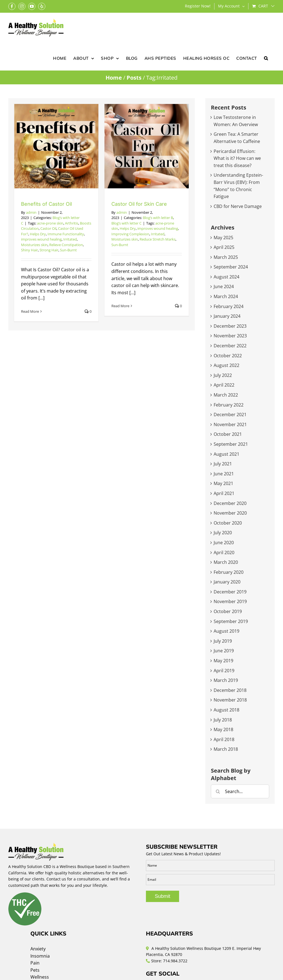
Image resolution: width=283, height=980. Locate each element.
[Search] (218, 791)
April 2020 (224, 552)
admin (31, 212)
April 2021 (224, 493)
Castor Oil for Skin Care (139, 204)
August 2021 (226, 454)
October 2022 (228, 356)
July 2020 (223, 533)
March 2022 (226, 395)
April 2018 (224, 739)
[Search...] (240, 791)
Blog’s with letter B (158, 218)
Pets (35, 970)
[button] (266, 58)
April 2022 (224, 385)
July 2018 (223, 720)
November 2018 (230, 700)
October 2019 (228, 611)
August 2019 (226, 631)
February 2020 (229, 572)
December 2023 (230, 326)
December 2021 (230, 415)
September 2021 (231, 444)
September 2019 (231, 621)
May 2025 (223, 238)
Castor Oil (48, 228)
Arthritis (72, 223)
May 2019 (223, 661)
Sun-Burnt (68, 250)
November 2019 (230, 601)
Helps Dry (38, 234)
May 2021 (223, 483)
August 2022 (226, 365)
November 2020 (230, 513)
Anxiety (38, 949)
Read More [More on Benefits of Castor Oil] (30, 311)
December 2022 (230, 346)
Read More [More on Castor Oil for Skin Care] (120, 306)
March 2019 (226, 680)
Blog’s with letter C (126, 223)
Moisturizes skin (34, 245)
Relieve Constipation (66, 245)
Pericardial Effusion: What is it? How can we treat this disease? (237, 158)
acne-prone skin (50, 223)
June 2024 (224, 286)
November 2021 (230, 424)
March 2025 (226, 257)
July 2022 (223, 375)
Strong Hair (49, 250)
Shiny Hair (29, 250)
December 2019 (230, 592)
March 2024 (226, 296)
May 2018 (223, 729)
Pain (35, 963)
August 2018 (226, 710)
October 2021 (228, 434)
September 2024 (231, 267)
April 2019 (224, 671)
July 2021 (223, 464)
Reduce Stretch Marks (158, 239)
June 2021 (224, 474)
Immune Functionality (66, 234)
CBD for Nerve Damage (238, 206)
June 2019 (224, 651)
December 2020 (230, 503)
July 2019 (223, 641)
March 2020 (226, 562)
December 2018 (230, 690)
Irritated (70, 239)
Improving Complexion (130, 234)
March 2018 (226, 749)
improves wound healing (41, 239)
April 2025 (224, 247)
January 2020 (227, 582)
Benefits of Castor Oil (46, 204)
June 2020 (224, 543)
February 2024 (229, 306)
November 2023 (230, 336)
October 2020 (228, 523)
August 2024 (226, 277)
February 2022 (229, 405)
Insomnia (40, 956)
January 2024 (227, 316)
